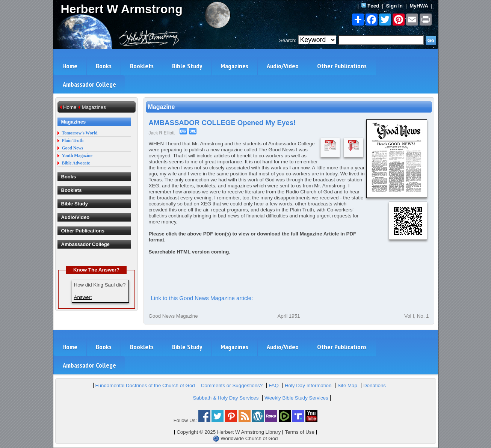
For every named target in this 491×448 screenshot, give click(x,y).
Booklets (142, 66)
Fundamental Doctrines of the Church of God (145, 385)
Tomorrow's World (80, 133)
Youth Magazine (77, 156)
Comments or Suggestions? (232, 385)
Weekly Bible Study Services (296, 398)
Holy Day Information (308, 385)
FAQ (274, 385)
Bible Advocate (76, 163)
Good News (73, 148)
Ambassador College (89, 84)
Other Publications (342, 66)
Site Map (347, 385)
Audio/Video (283, 66)
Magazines (234, 66)
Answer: (83, 297)
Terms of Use (300, 432)
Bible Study (187, 66)
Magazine (162, 107)
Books (104, 66)
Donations (375, 385)
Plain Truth (73, 141)
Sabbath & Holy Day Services (226, 398)
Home (70, 66)
